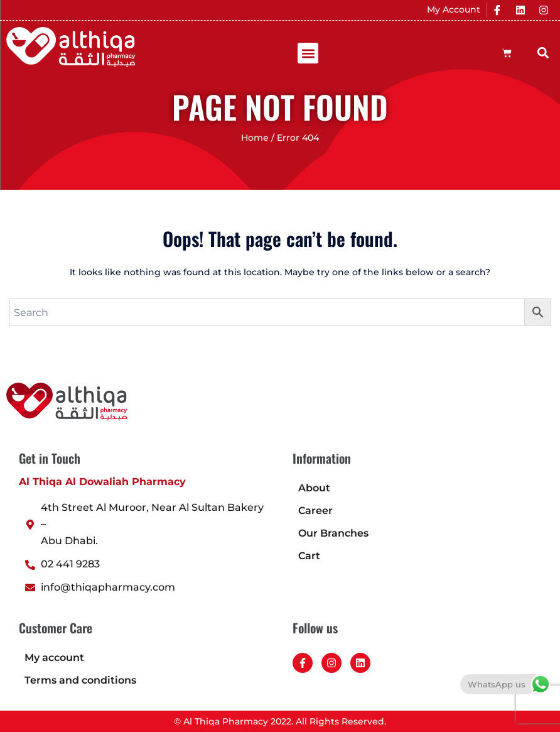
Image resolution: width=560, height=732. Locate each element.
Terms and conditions (80, 680)
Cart (309, 556)
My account (54, 658)
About (314, 488)
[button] (308, 53)
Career (315, 511)
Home (255, 138)
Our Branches (333, 533)
